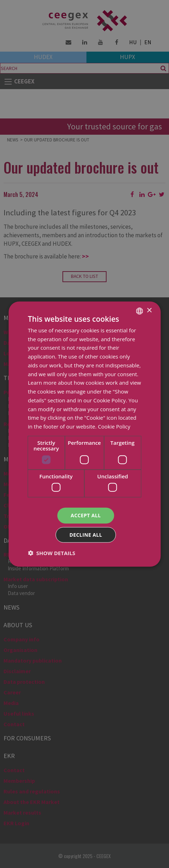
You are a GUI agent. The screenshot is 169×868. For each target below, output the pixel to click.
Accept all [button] (86, 515)
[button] (52, 553)
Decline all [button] (86, 535)
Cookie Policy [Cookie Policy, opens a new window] (114, 426)
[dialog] (84, 434)
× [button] (149, 311)
